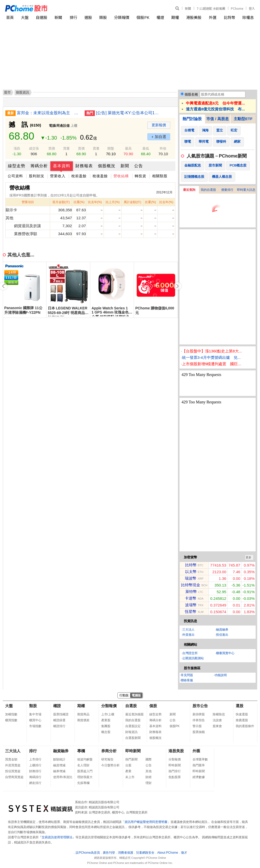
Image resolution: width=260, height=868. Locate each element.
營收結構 (121, 176)
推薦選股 (242, 720)
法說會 (217, 720)
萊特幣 (191, 592)
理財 (149, 783)
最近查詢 (189, 190)
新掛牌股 (199, 714)
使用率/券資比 (63, 777)
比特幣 (229, 17)
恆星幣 (191, 611)
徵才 (184, 853)
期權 (175, 17)
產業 (128, 771)
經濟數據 (199, 777)
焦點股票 (175, 777)
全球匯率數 (200, 759)
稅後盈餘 (100, 176)
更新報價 (159, 125)
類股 (103, 17)
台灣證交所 (190, 653)
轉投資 (140, 176)
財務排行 (35, 771)
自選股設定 (133, 726)
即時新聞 (133, 751)
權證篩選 (59, 720)
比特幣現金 (191, 585)
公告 (139, 166)
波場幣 (191, 605)
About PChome (168, 853)
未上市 (130, 777)
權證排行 (59, 726)
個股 (153, 706)
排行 (73, 17)
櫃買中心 (35, 720)
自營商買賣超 (14, 777)
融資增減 (59, 765)
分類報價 (122, 17)
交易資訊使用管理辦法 (57, 837)
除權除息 (219, 714)
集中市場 (35, 714)
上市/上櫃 (108, 714)
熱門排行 (175, 771)
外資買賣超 (13, 765)
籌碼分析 (39, 166)
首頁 (10, 17)
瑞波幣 (191, 578)
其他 (149, 771)
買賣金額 (11, 759)
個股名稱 (191, 94)
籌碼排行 (35, 777)
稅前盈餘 (79, 176)
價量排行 (227, 190)
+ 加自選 (159, 137)
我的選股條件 (245, 726)
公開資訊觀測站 (193, 658)
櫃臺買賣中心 (225, 653)
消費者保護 (126, 853)
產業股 (106, 720)
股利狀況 (37, 176)
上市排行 (35, 759)
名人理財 (83, 765)
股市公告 (200, 706)
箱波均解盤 (85, 759)
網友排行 (35, 783)
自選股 (42, 17)
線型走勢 (17, 166)
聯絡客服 (187, 680)
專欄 (81, 751)
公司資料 (15, 176)
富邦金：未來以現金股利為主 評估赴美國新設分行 (49, 113)
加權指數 (11, 714)
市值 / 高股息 (218, 119)
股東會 (217, 726)
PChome (237, 8)
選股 (88, 17)
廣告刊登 (109, 853)
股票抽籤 (199, 732)
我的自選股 (208, 190)
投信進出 (222, 635)
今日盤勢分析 (110, 765)
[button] (177, 286)
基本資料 (62, 166)
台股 (128, 765)
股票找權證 (61, 714)
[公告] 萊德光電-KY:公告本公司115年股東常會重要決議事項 (128, 113)
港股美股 (194, 17)
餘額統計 (59, 759)
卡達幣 (191, 598)
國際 (149, 759)
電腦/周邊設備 (59, 126)
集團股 (106, 726)
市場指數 (35, 726)
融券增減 (59, 771)
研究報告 (107, 759)
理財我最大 (85, 777)
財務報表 (84, 166)
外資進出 (188, 635)
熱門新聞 (131, 759)
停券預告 (199, 720)
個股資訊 (22, 92)
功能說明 (221, 675)
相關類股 (160, 176)
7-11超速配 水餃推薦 (211, 8)
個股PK (143, 17)
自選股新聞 (133, 738)
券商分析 (109, 751)
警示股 (197, 726)
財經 (149, 777)
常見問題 (187, 675)
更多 (248, 557)
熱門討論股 (192, 119)
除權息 (248, 17)
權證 (160, 17)
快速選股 (242, 714)
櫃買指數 (11, 720)
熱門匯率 (199, 765)
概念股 (106, 732)
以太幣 (191, 572)
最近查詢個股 (134, 714)
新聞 (188, 8)
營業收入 (58, 176)
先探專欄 (83, 783)
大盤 (25, 17)
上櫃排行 (35, 765)
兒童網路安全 (145, 853)
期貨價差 (83, 720)
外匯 (213, 17)
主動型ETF (243, 119)
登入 (252, 8)
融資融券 (222, 630)
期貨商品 (83, 714)
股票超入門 (85, 771)
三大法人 (188, 630)
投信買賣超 (13, 771)
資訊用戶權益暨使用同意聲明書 (146, 822)
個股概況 (107, 166)
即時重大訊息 (246, 190)
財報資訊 (131, 732)
